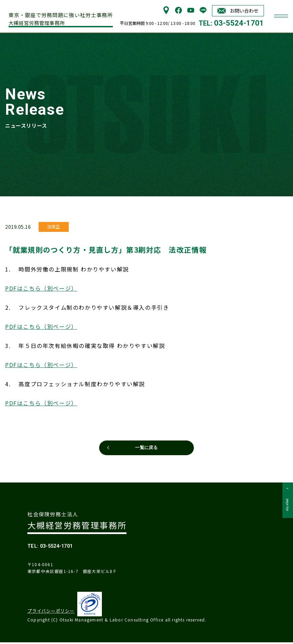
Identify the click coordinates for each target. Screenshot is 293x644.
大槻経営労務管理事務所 (63, 17)
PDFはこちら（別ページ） (41, 285)
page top (287, 512)
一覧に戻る (147, 447)
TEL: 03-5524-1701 (59, 547)
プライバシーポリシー (49, 613)
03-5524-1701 (239, 23)
